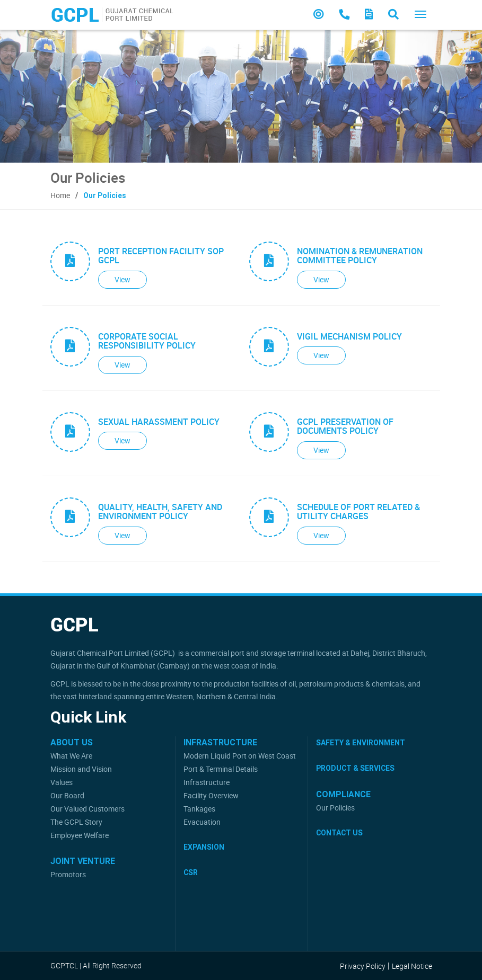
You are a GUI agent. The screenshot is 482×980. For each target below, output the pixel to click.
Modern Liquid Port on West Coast (240, 756)
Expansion (204, 847)
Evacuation (202, 822)
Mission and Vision (81, 769)
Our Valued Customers (87, 809)
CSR (191, 872)
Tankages (199, 809)
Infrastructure (207, 782)
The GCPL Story (76, 822)
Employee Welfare (80, 835)
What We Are (71, 756)
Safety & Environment (361, 743)
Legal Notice (412, 966)
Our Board (67, 795)
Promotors (68, 874)
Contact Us (339, 833)
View (122, 279)
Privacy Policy (363, 966)
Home (60, 195)
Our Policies (335, 808)
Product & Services (355, 768)
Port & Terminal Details (221, 769)
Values (62, 782)
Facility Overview (211, 795)
